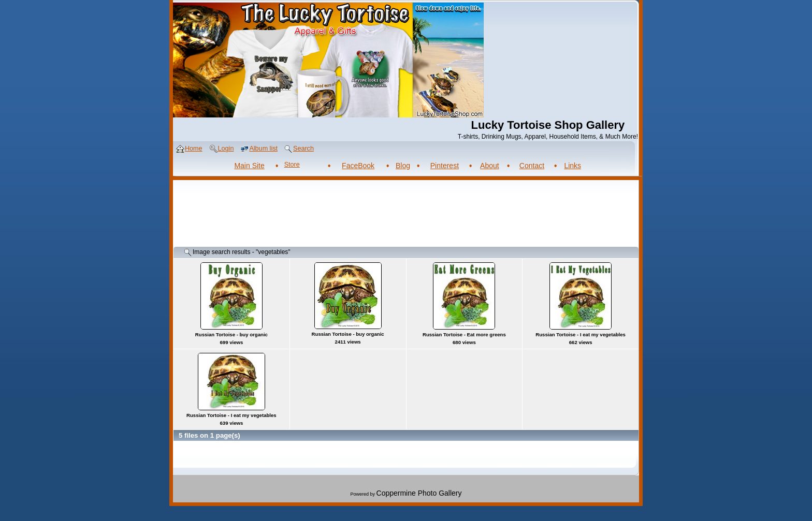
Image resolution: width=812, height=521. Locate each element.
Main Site (249, 166)
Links (572, 166)
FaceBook (358, 166)
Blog (403, 166)
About (490, 166)
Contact (532, 166)
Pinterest (445, 166)
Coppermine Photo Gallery (419, 493)
